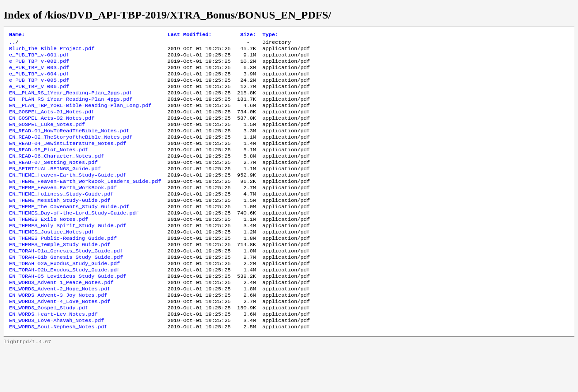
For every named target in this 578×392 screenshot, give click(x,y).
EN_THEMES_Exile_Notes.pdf (49, 246)
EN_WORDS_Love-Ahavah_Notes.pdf (56, 362)
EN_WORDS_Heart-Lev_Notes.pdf (53, 355)
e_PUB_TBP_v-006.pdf (39, 94)
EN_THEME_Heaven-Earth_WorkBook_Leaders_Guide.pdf (85, 203)
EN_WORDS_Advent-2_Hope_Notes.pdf (60, 326)
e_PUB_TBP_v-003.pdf (39, 73)
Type (270, 35)
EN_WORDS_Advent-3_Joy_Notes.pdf (58, 333)
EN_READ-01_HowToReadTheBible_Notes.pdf (69, 145)
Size (248, 35)
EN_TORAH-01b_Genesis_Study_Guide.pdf (66, 289)
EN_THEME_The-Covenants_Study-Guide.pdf (69, 232)
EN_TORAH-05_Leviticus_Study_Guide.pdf (68, 311)
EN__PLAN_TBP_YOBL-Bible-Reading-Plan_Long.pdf (80, 116)
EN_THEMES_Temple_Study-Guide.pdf (60, 275)
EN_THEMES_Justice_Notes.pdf (52, 261)
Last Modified (190, 35)
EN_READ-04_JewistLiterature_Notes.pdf (68, 159)
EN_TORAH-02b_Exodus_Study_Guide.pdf (64, 304)
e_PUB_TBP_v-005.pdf (39, 87)
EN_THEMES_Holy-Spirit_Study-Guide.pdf (68, 253)
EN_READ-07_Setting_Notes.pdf (53, 181)
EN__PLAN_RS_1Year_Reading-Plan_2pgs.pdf (71, 102)
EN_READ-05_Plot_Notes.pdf (49, 167)
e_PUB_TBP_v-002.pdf (39, 65)
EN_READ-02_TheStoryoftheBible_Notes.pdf (71, 152)
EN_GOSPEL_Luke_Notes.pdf (47, 138)
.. (12, 44)
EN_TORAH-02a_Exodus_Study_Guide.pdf (64, 297)
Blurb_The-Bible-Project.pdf (52, 51)
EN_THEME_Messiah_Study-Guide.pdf (60, 224)
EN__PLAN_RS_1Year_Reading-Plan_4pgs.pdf (71, 109)
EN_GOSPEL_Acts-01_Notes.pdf (52, 123)
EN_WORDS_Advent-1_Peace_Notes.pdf (61, 318)
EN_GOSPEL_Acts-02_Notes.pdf (52, 131)
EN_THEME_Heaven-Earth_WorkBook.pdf (63, 210)
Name (17, 35)
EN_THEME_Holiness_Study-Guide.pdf (61, 217)
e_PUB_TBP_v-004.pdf (39, 80)
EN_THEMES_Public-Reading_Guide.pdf (63, 268)
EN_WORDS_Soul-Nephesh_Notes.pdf (58, 369)
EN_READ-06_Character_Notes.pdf (56, 174)
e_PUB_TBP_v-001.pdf (39, 58)
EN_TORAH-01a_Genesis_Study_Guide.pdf (66, 282)
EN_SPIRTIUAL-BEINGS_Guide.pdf (55, 188)
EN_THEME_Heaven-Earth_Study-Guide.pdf (68, 196)
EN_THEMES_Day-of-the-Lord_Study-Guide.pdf (74, 239)
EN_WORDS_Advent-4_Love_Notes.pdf (60, 340)
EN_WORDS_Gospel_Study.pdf (49, 347)
